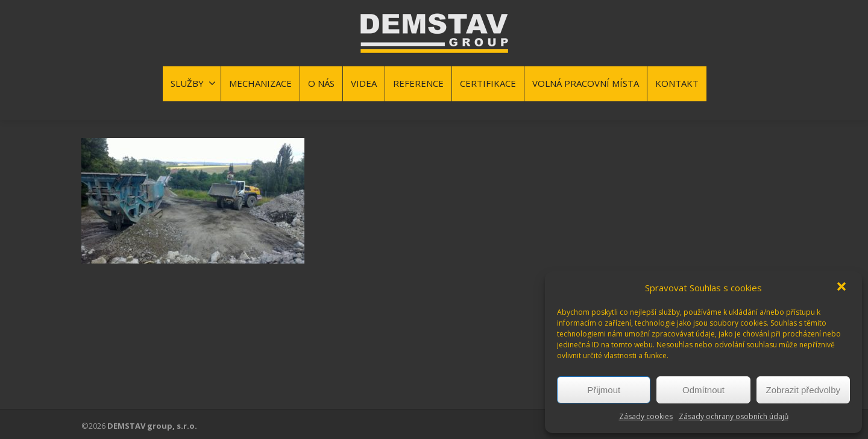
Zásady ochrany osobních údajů (734, 416)
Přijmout (604, 390)
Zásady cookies (646, 416)
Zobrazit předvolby (803, 390)
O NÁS (321, 83)
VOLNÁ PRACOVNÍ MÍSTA (586, 83)
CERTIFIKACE (488, 83)
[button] (843, 288)
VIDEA (364, 83)
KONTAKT (677, 83)
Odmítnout (703, 390)
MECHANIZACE (260, 83)
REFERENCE (418, 83)
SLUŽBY (193, 83)
